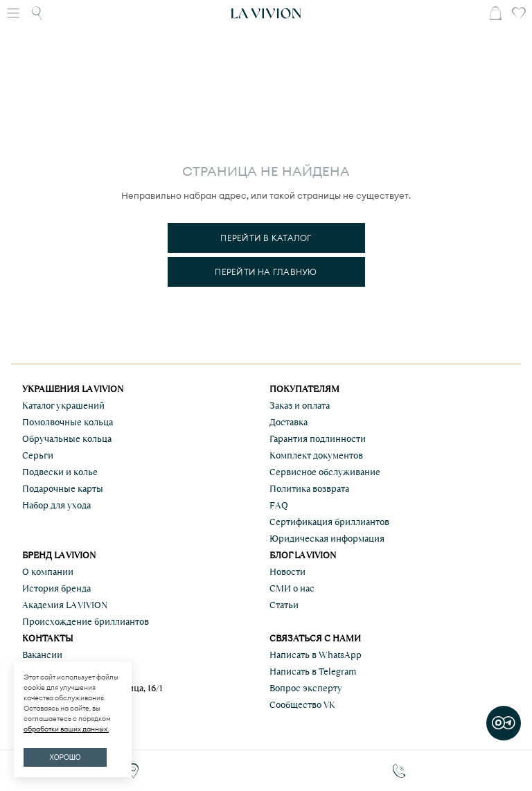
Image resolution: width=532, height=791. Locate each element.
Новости (287, 572)
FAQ (279, 505)
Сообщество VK (302, 705)
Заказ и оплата (300, 406)
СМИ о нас (292, 588)
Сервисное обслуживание (325, 472)
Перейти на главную (266, 272)
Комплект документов (316, 455)
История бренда (56, 588)
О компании (48, 572)
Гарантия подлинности (318, 439)
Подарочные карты (63, 489)
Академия (65, 605)
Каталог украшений (63, 406)
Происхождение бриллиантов (86, 622)
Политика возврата (309, 489)
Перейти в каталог (266, 238)
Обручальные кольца (67, 439)
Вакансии (42, 655)
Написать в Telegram (313, 672)
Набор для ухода (56, 505)
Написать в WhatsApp (316, 655)
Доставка (289, 422)
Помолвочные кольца (68, 422)
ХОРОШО (65, 757)
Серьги (38, 455)
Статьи (284, 605)
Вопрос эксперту (306, 688)
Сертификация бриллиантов (329, 522)
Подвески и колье (60, 472)
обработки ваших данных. (66, 729)
